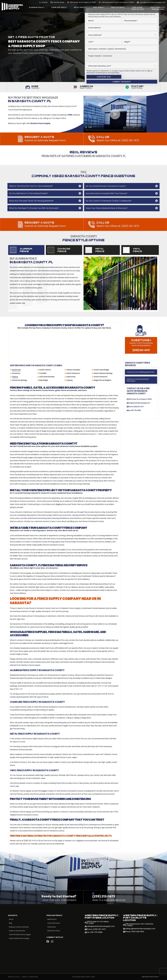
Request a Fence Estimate (19, 927)
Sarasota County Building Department (140, 372)
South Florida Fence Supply (19, 939)
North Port (16, 370)
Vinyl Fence (52, 927)
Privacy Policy (14, 977)
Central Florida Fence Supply (20, 935)
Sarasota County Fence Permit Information (138, 380)
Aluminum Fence (54, 931)
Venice (15, 377)
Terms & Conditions (30, 977)
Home (11, 919)
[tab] (26, 250)
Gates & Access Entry (17, 931)
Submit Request (122, 82)
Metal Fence (52, 919)
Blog (11, 923)
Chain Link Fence (54, 923)
